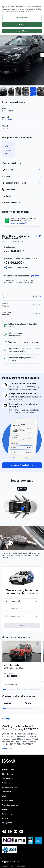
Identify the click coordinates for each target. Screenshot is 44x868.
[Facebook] (4, 822)
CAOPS (5, 809)
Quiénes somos (8, 792)
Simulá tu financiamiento (22, 465)
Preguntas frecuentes (10, 778)
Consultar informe (19, 223)
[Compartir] (36, 236)
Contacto (6, 800)
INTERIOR (22, 489)
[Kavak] (6, 3)
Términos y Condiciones (11, 865)
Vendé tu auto (7, 769)
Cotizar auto (22, 616)
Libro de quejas (8, 805)
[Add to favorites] (38, 635)
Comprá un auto (8, 760)
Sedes (5, 774)
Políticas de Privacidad (11, 861)
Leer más (8, 739)
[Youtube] (15, 822)
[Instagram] (10, 822)
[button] (35, 276)
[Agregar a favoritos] (40, 236)
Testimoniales (7, 783)
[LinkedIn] (21, 822)
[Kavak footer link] (9, 753)
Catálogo (6, 709)
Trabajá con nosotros (10, 796)
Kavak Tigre (7, 120)
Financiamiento (8, 765)
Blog (4, 787)
